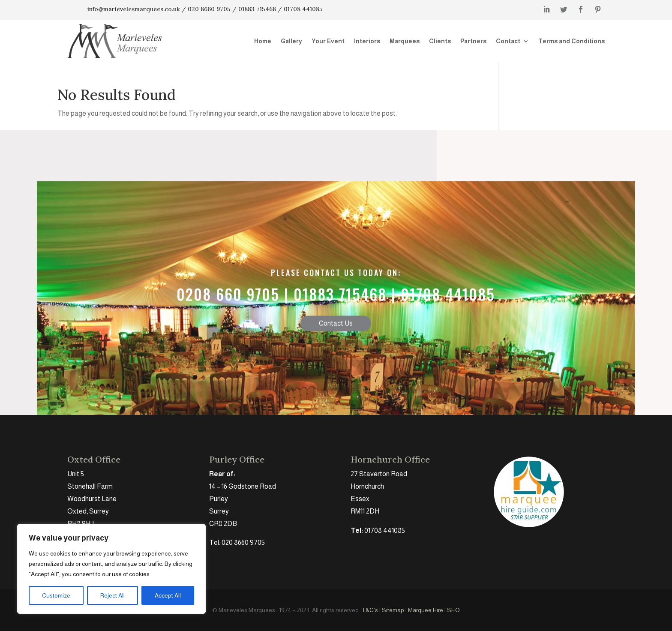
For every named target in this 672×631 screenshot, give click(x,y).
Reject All (112, 595)
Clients (440, 41)
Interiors (367, 41)
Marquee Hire (426, 610)
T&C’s (370, 610)
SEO (453, 610)
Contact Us (336, 343)
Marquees (405, 41)
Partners (473, 41)
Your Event (328, 41)
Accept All (168, 595)
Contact (508, 41)
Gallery (291, 41)
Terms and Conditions (571, 41)
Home (263, 41)
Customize (56, 595)
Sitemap (393, 610)
